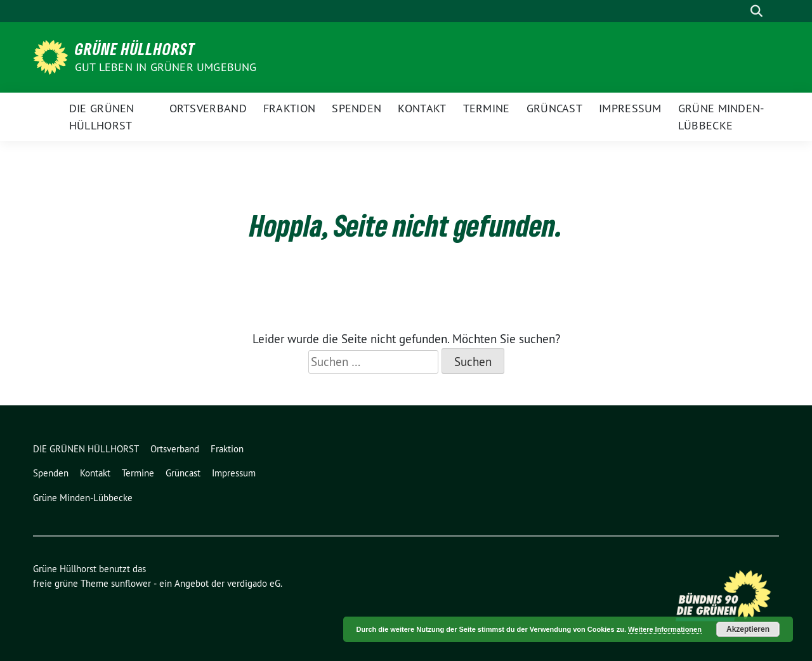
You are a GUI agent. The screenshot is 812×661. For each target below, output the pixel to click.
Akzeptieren (748, 629)
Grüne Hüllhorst (135, 49)
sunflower (131, 583)
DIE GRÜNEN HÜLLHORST (102, 117)
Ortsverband (208, 108)
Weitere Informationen (665, 629)
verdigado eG (254, 583)
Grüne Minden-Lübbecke (721, 117)
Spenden (357, 108)
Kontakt (422, 108)
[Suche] (738, 11)
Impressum (630, 108)
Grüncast (554, 108)
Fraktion (289, 108)
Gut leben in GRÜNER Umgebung (166, 67)
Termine (487, 108)
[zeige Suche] (756, 11)
